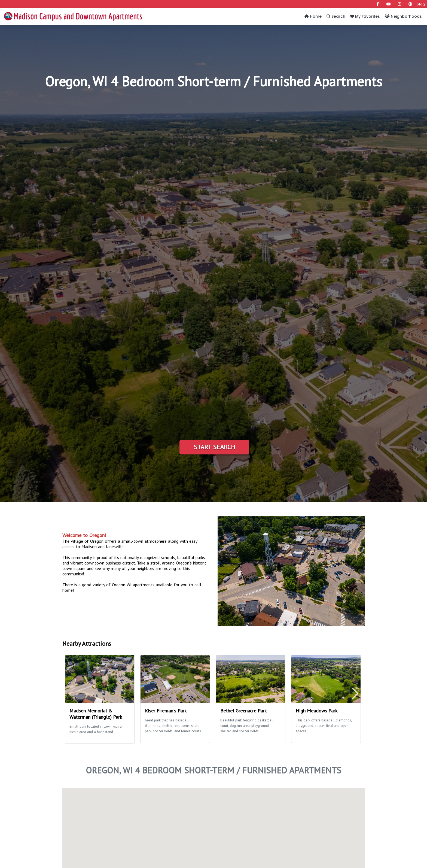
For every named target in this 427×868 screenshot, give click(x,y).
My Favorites (365, 16)
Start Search (214, 447)
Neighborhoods (403, 16)
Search (336, 16)
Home (313, 16)
